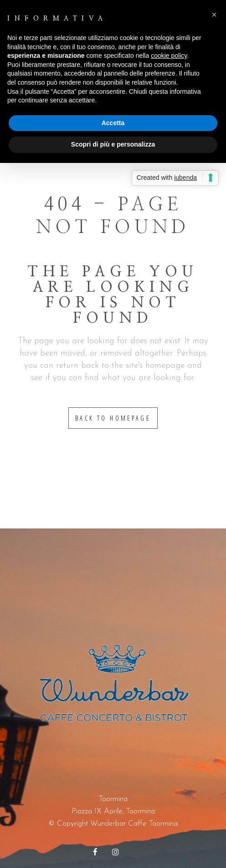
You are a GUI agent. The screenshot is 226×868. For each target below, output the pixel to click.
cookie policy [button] (169, 56)
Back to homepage (113, 418)
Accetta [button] (113, 123)
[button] (214, 15)
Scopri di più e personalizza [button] (113, 144)
